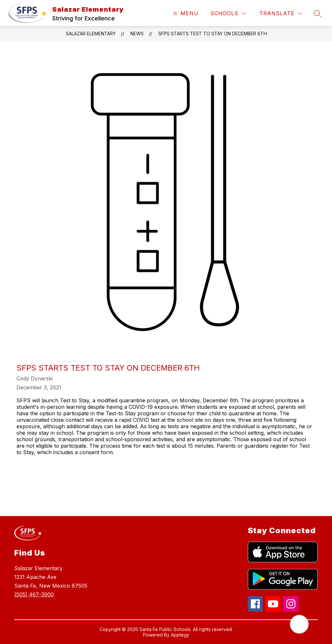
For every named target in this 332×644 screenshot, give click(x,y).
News (137, 34)
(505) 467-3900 (34, 594)
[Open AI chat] (299, 624)
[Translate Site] (281, 13)
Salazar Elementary (91, 34)
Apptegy (180, 635)
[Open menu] (185, 13)
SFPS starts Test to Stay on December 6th (213, 34)
